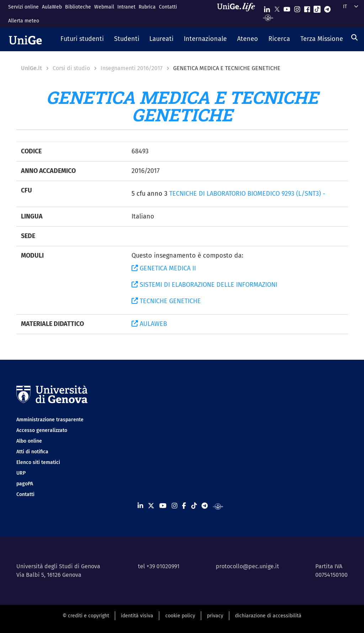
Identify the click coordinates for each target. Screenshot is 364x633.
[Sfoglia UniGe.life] (239, 14)
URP (21, 473)
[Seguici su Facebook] (307, 8)
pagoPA (25, 484)
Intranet (126, 7)
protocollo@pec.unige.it (247, 566)
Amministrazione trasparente (50, 420)
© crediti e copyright (86, 616)
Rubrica (147, 7)
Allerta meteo (24, 21)
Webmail (104, 7)
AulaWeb (52, 7)
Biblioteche (78, 7)
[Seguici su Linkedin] (267, 8)
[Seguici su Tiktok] (317, 8)
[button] (82, 39)
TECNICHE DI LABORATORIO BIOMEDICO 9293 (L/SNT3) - (247, 194)
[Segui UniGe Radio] (268, 17)
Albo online (29, 441)
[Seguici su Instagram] (297, 8)
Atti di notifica (32, 452)
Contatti (168, 7)
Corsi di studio (71, 68)
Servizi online (23, 7)
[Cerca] (354, 37)
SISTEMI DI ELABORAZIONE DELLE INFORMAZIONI (204, 285)
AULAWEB (149, 324)
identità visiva (137, 616)
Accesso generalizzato (42, 430)
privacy (215, 616)
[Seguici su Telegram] (327, 8)
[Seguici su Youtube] (287, 8)
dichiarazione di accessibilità (268, 616)
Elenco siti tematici (38, 462)
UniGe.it (31, 68)
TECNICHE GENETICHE (166, 301)
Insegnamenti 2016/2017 (132, 68)
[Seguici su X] (277, 8)
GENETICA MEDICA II (164, 268)
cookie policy (180, 616)
